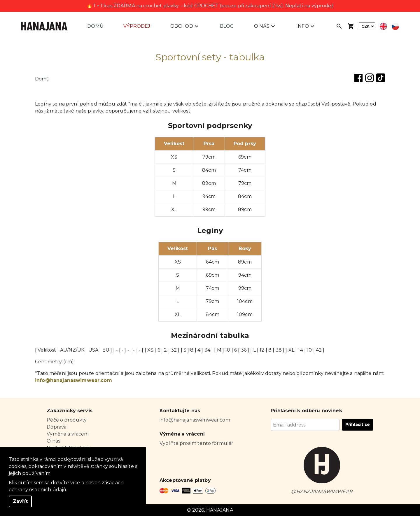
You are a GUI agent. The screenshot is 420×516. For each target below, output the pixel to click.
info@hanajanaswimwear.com (73, 380)
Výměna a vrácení (68, 434)
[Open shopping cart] (351, 26)
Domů (95, 26)
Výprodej (137, 26)
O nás (53, 441)
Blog (227, 26)
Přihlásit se (358, 424)
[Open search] (339, 26)
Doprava (57, 427)
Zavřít (20, 501)
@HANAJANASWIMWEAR (322, 491)
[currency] (367, 26)
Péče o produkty (67, 420)
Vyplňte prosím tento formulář (196, 443)
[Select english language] (383, 26)
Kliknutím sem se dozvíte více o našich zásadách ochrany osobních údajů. (66, 486)
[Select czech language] (395, 26)
